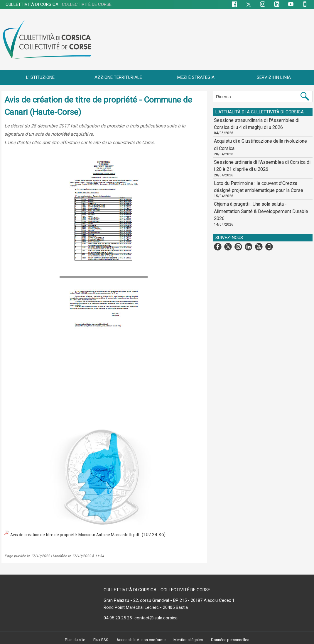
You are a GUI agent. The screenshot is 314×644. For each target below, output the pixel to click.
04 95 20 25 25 (118, 616)
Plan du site (72, 638)
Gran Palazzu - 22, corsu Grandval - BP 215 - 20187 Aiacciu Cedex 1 (169, 599)
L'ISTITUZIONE (40, 77)
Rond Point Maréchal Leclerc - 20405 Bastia (146, 606)
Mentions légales (189, 638)
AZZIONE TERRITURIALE (118, 77)
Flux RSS (99, 638)
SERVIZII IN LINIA (274, 77)
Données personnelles (232, 638)
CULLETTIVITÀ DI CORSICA (59, 4)
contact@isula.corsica (156, 616)
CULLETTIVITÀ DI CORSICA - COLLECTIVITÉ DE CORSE (157, 588)
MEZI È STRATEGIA (196, 77)
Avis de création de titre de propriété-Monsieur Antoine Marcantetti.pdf (83, 534)
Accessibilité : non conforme (140, 638)
